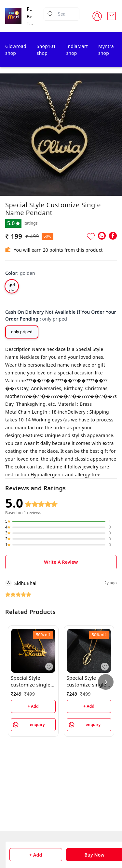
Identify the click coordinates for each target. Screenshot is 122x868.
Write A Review (61, 562)
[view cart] (112, 16)
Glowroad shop (16, 50)
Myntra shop (106, 50)
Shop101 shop (46, 50)
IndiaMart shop (77, 50)
